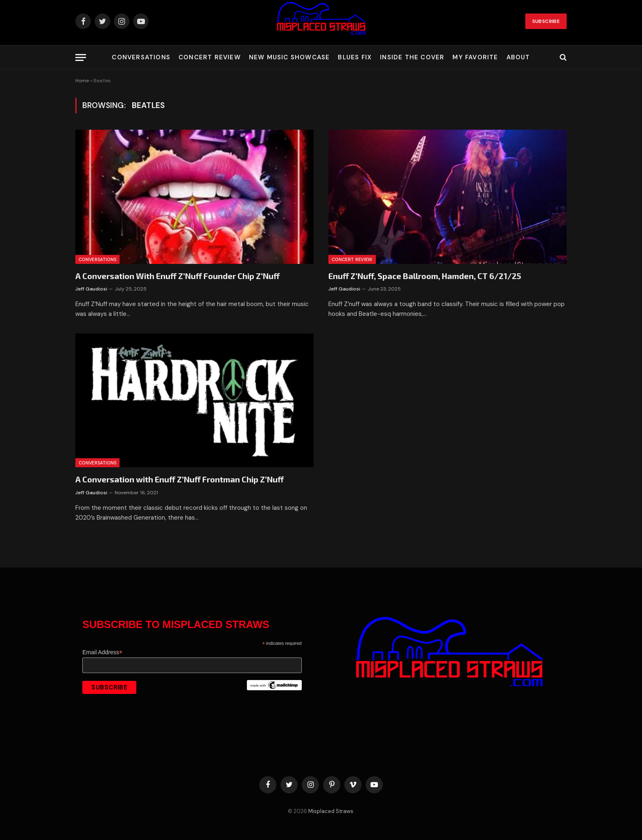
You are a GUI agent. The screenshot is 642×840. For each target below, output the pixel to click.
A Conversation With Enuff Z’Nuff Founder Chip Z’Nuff (177, 276)
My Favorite (475, 57)
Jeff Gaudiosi (91, 289)
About (518, 57)
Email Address (102, 652)
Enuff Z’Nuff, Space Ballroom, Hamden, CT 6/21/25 (425, 276)
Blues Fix (355, 57)
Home (82, 81)
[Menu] (81, 57)
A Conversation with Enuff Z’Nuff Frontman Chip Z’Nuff (180, 479)
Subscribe (546, 21)
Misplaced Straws (331, 811)
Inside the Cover (412, 57)
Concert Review (210, 57)
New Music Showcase (289, 57)
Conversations (141, 57)
